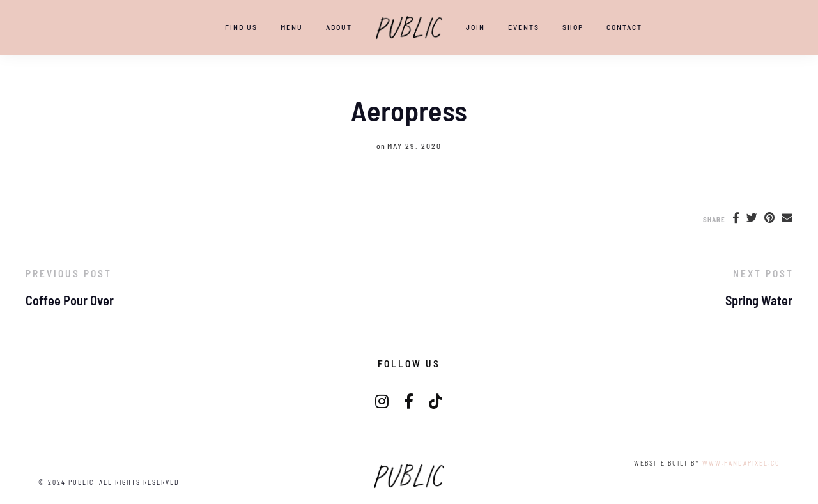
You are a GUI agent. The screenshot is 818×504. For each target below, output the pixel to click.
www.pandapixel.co (741, 463)
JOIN (475, 27)
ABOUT (339, 27)
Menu (292, 27)
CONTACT (624, 27)
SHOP (573, 27)
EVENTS (524, 27)
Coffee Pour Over (70, 300)
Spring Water (759, 300)
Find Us (241, 27)
